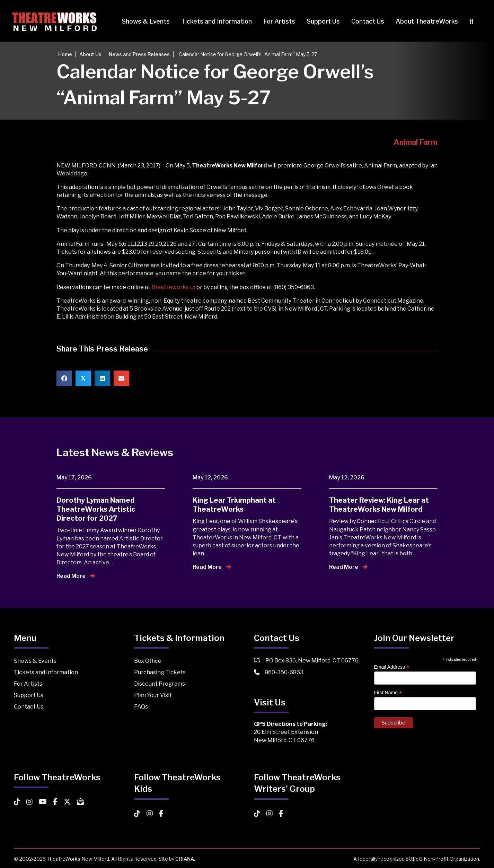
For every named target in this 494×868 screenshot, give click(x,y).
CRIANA (185, 859)
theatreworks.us (173, 287)
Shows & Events (144, 21)
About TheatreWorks (425, 21)
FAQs (141, 707)
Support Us (321, 21)
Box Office (148, 661)
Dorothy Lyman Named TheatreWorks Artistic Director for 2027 (96, 509)
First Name (388, 693)
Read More (76, 576)
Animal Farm (416, 142)
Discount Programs (160, 684)
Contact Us (366, 21)
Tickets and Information (215, 21)
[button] (471, 22)
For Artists (277, 21)
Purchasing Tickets (160, 672)
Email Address (392, 667)
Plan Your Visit (153, 695)
